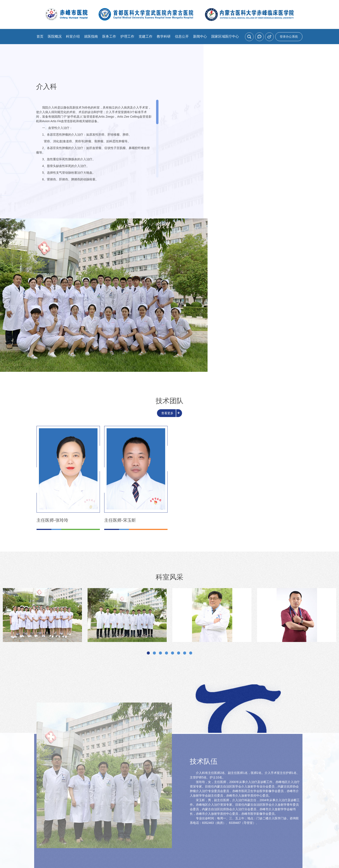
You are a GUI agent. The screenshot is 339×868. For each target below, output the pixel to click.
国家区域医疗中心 (225, 36)
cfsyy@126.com (203, 827)
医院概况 (55, 36)
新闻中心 (200, 36)
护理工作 (127, 36)
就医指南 (91, 36)
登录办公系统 (289, 37)
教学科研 (164, 36)
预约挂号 (86, 786)
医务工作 (109, 36)
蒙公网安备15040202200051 (225, 834)
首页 (40, 36)
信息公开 (182, 36)
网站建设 (159, 840)
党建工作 (146, 36)
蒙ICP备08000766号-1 (178, 834)
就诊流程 (142, 786)
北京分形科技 (177, 840)
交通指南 (253, 786)
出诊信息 (197, 786)
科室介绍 (73, 36)
